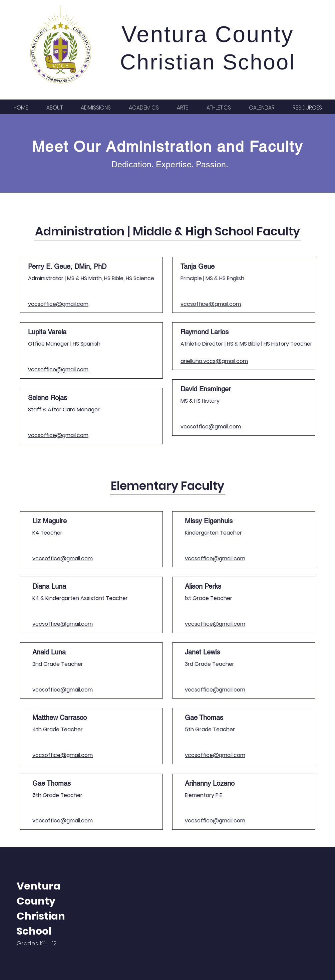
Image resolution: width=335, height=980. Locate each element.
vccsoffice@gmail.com (58, 304)
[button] (54, 107)
